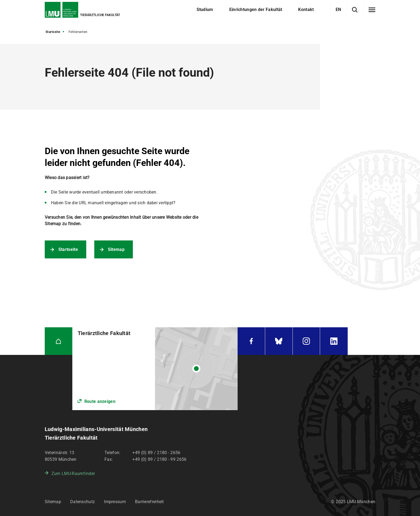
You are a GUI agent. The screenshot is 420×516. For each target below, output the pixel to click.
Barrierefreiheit (149, 502)
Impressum (115, 502)
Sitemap (116, 249)
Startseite (53, 32)
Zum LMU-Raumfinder (73, 474)
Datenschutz (82, 502)
